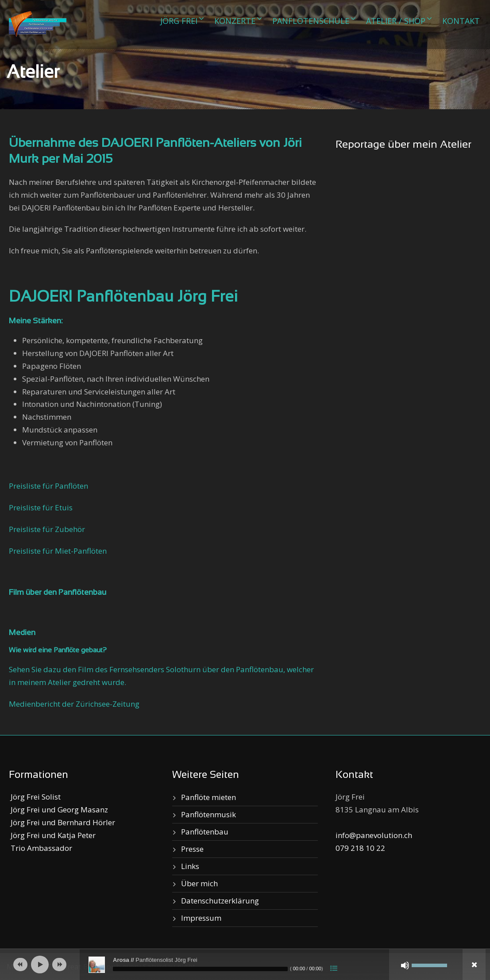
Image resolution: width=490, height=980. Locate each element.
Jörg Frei (179, 21)
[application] (245, 965)
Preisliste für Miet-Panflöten (58, 551)
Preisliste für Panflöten (48, 486)
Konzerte (235, 21)
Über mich (199, 883)
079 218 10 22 (360, 848)
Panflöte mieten (208, 797)
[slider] (200, 969)
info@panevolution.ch (374, 835)
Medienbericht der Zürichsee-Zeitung (74, 704)
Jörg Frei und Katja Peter (52, 835)
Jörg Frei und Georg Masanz (58, 810)
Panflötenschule (311, 21)
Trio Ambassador (41, 848)
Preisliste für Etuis (41, 507)
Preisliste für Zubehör (47, 529)
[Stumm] (405, 965)
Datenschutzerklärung (220, 901)
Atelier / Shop (396, 21)
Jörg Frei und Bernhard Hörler (62, 822)
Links (190, 866)
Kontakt (461, 21)
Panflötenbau (205, 832)
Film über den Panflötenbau (58, 593)
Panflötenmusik (208, 814)
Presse (192, 849)
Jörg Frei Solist (35, 797)
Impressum (201, 918)
